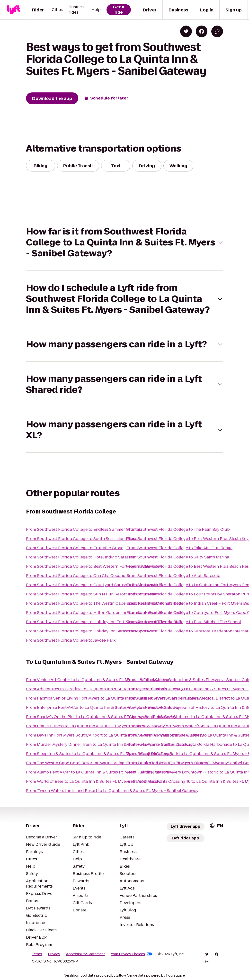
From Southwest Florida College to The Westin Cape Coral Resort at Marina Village (105, 603)
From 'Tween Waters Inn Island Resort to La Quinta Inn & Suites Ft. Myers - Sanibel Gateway (112, 791)
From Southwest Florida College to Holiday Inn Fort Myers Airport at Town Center (104, 622)
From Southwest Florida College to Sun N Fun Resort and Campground (94, 594)
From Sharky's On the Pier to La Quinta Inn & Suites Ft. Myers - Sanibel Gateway (101, 717)
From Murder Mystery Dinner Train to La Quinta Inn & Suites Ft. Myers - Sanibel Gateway (109, 744)
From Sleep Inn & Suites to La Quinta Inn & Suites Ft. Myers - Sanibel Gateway (99, 754)
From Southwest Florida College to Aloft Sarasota (173, 576)
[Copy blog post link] (217, 31)
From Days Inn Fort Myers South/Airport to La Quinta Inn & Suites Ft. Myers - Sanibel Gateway (115, 735)
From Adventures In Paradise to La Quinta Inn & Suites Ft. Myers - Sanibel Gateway (104, 689)
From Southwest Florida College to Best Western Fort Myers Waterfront (94, 566)
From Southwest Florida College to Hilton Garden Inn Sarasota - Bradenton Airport (105, 613)
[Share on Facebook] (202, 31)
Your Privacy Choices (132, 954)
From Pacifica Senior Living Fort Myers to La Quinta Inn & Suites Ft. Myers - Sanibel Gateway (113, 698)
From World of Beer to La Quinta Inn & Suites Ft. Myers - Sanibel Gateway (95, 781)
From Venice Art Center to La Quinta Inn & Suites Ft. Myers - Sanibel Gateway (99, 680)
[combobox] (216, 826)
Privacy (54, 954)
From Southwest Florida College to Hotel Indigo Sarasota (80, 557)
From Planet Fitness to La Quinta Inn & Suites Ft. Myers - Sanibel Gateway (95, 726)
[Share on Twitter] (186, 31)
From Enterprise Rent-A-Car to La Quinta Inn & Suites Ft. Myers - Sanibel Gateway (103, 707)
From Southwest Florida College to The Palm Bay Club (178, 529)
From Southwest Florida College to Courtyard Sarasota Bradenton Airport (96, 585)
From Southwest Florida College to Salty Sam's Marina (178, 557)
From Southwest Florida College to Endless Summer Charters (84, 529)
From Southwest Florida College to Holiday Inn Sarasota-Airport (87, 631)
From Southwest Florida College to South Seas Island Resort (83, 539)
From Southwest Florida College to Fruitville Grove (75, 548)
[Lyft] (14, 10)
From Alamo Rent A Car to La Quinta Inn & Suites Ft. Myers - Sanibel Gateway (99, 772)
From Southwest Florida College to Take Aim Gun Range (179, 548)
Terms (37, 954)
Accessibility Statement (85, 954)
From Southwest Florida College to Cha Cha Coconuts (77, 576)
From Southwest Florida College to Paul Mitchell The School (184, 622)
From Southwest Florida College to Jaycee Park (71, 640)
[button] (125, 242)
